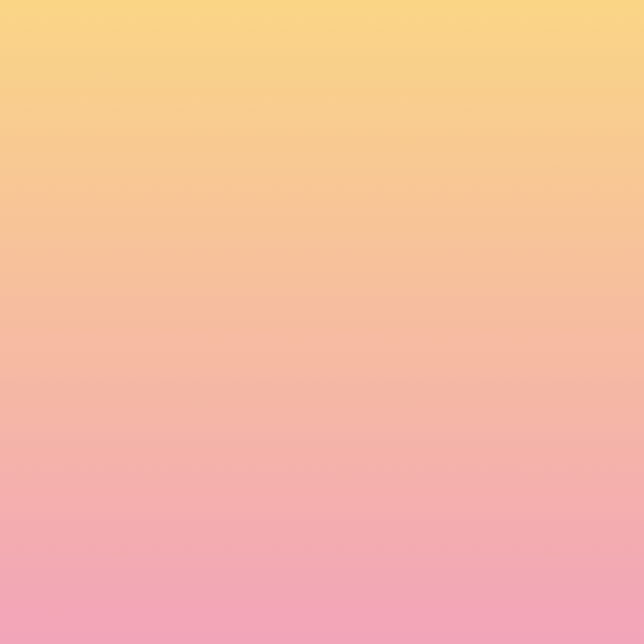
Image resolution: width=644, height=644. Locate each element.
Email (106, 409)
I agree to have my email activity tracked (224, 509)
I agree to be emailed (170, 486)
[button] (416, 30)
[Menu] (528, 31)
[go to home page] (141, 55)
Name (108, 346)
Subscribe (132, 553)
